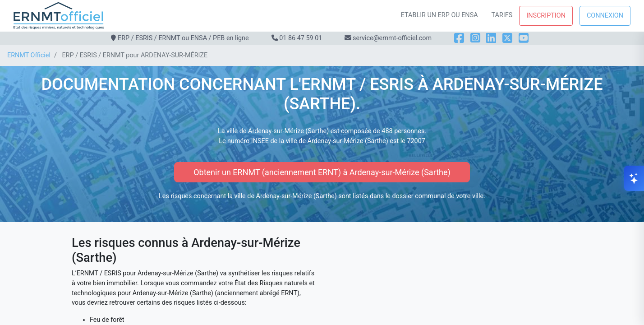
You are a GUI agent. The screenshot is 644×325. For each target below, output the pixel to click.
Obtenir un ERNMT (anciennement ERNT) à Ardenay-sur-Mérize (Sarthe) (322, 172)
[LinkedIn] (491, 38)
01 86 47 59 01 (301, 38)
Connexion (605, 16)
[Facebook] (459, 38)
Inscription (546, 16)
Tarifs (502, 15)
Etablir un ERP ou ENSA (439, 15)
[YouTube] (524, 38)
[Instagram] (475, 38)
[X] (507, 38)
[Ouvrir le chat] (634, 178)
